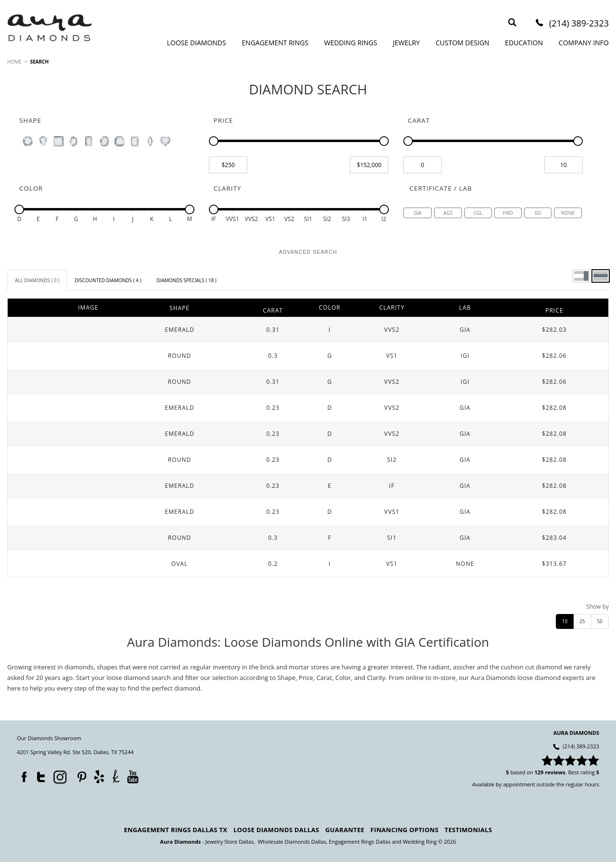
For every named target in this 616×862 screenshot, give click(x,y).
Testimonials (468, 830)
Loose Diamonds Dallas (276, 830)
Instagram (59, 776)
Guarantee (345, 830)
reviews (555, 772)
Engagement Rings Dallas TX (176, 830)
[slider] (214, 141)
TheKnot (116, 776)
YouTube (133, 777)
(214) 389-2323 (579, 24)
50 (600, 621)
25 (582, 621)
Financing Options (404, 830)
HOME (14, 62)
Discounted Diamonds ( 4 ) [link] (108, 280)
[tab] (37, 280)
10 (565, 621)
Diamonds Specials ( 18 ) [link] (186, 280)
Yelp (99, 777)
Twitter (38, 775)
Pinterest (79, 775)
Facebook (22, 775)
